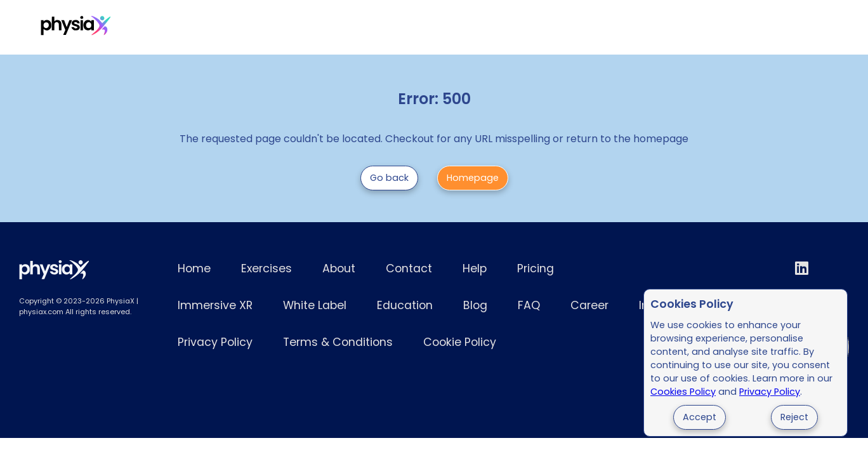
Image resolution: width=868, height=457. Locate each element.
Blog (475, 305)
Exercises (157, 28)
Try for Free (785, 28)
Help (475, 268)
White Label (391, 28)
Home (194, 268)
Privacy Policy (770, 392)
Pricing (224, 28)
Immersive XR (301, 28)
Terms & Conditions (338, 342)
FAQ (529, 305)
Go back (389, 178)
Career (589, 305)
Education (405, 305)
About (339, 268)
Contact (409, 268)
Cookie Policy (460, 342)
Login (715, 28)
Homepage (473, 178)
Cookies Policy (683, 392)
